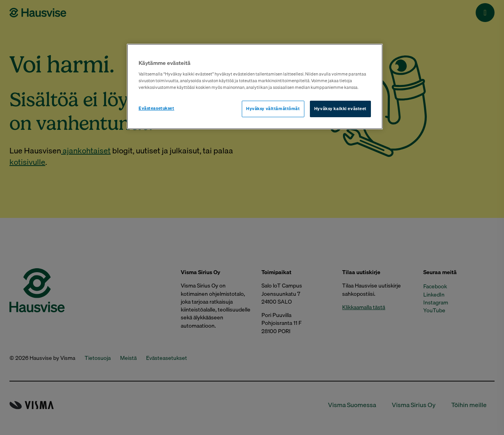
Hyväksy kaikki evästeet (340, 109)
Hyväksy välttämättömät (273, 109)
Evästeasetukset (157, 108)
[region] (255, 87)
